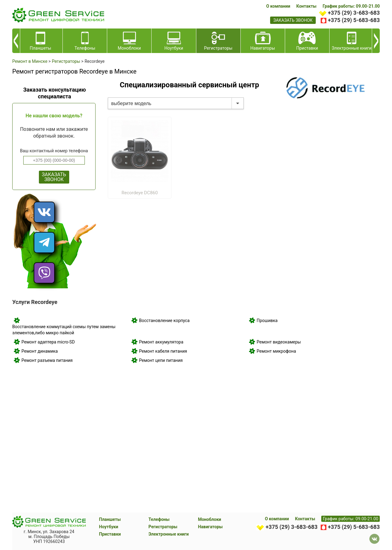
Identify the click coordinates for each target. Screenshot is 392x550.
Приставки (110, 534)
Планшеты (110, 519)
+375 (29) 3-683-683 (354, 13)
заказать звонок (293, 20)
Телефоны (159, 519)
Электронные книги (169, 534)
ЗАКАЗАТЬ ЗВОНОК (54, 177)
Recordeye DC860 (140, 193)
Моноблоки (209, 519)
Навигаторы (210, 527)
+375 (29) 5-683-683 (354, 20)
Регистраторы (163, 527)
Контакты (307, 6)
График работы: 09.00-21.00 (351, 6)
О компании (278, 6)
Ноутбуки (109, 527)
